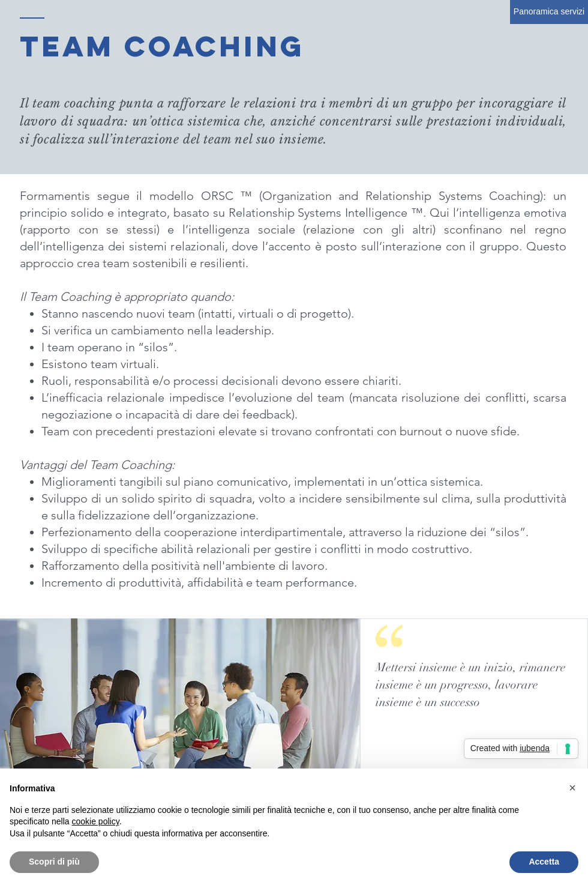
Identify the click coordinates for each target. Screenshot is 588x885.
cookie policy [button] (96, 821)
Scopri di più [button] (54, 862)
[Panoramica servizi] (549, 12)
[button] (572, 788)
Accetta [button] (544, 862)
